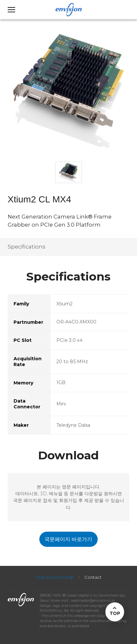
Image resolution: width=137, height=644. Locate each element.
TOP (115, 613)
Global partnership (55, 577)
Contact (93, 577)
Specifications (27, 247)
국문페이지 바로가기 (68, 539)
